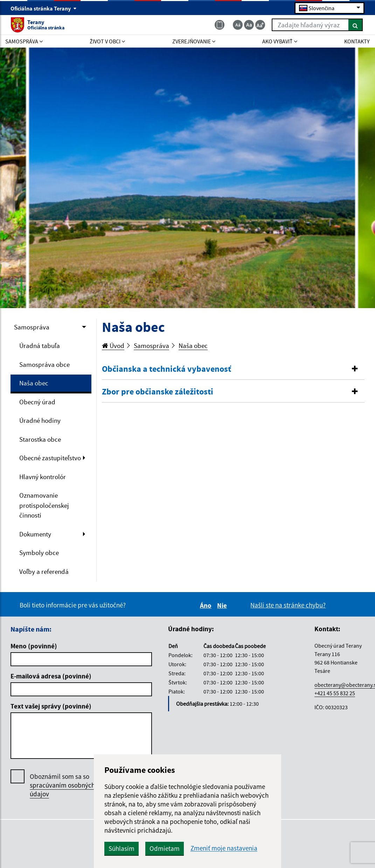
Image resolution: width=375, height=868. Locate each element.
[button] (233, 369)
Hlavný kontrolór (43, 477)
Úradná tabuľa (40, 346)
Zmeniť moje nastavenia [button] (224, 848)
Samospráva (32, 327)
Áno (207, 605)
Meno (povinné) (34, 646)
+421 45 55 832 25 (335, 693)
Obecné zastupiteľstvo (50, 458)
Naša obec (34, 383)
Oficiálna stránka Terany (44, 8)
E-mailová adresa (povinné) (51, 676)
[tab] (233, 369)
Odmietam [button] (165, 848)
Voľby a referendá (44, 571)
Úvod (113, 346)
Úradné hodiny (40, 420)
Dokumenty (35, 534)
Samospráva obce (44, 364)
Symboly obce (39, 553)
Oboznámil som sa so (62, 785)
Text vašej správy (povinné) (51, 706)
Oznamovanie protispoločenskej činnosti (44, 505)
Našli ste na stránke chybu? (288, 605)
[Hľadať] (356, 25)
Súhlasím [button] (121, 848)
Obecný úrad (37, 402)
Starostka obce (40, 439)
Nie (223, 605)
